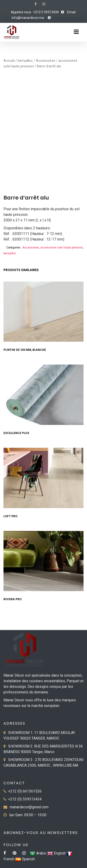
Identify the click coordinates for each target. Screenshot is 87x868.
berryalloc (25, 61)
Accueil (9, 61)
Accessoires (46, 61)
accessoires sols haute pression (62, 248)
